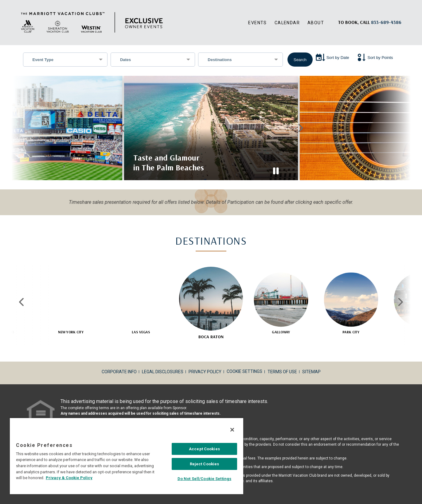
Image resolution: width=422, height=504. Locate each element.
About (316, 23)
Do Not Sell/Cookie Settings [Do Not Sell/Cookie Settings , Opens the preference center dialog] (205, 479)
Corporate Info (119, 364)
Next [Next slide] (400, 294)
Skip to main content (0, 0)
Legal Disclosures (163, 364)
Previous (122, 124)
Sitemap (311, 364)
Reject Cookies (205, 464)
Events (257, 23)
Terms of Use (282, 364)
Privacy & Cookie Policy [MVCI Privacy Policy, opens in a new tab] (69, 478)
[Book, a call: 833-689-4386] (386, 22)
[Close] (232, 430)
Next (300, 124)
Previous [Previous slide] (22, 294)
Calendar (287, 23)
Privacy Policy (205, 364)
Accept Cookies (204, 449)
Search (300, 60)
